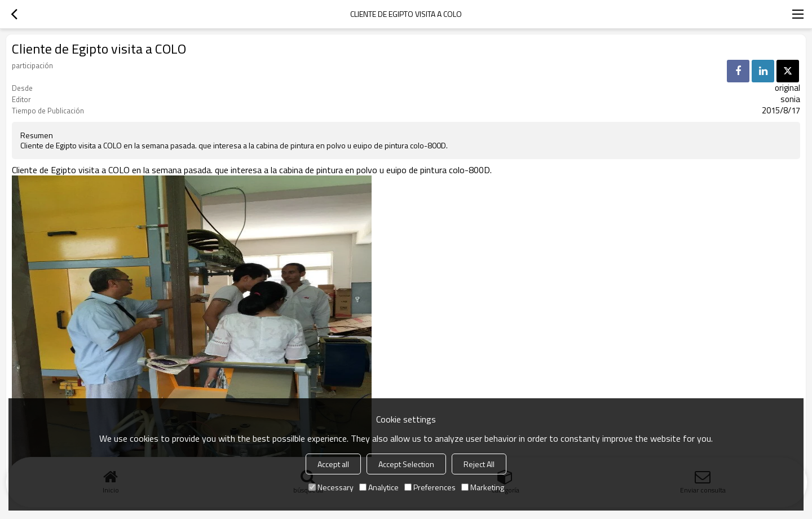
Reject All (479, 464)
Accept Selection (406, 464)
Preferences (430, 487)
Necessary (331, 487)
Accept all (333, 464)
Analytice (379, 487)
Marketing (483, 487)
